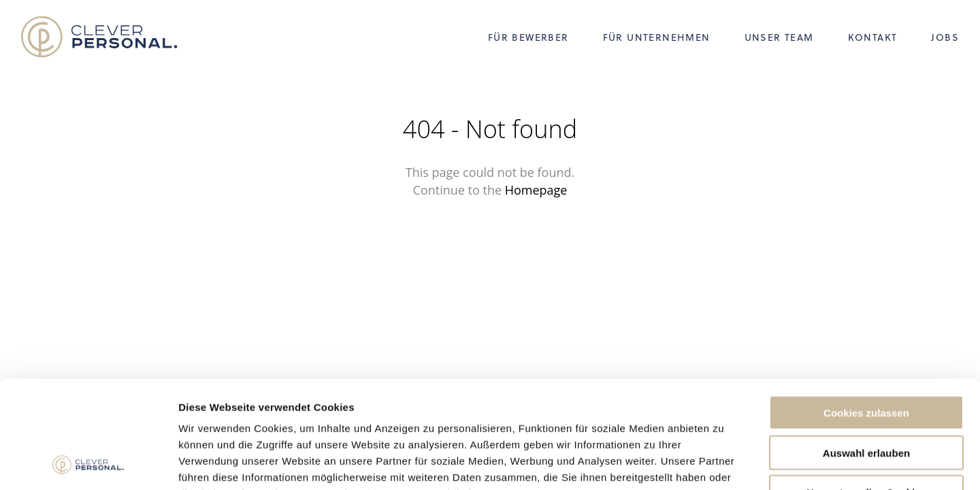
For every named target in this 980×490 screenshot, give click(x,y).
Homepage (536, 190)
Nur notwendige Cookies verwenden (866, 397)
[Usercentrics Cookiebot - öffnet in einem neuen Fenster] (88, 463)
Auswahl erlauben (866, 352)
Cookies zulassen (866, 312)
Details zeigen (724, 463)
